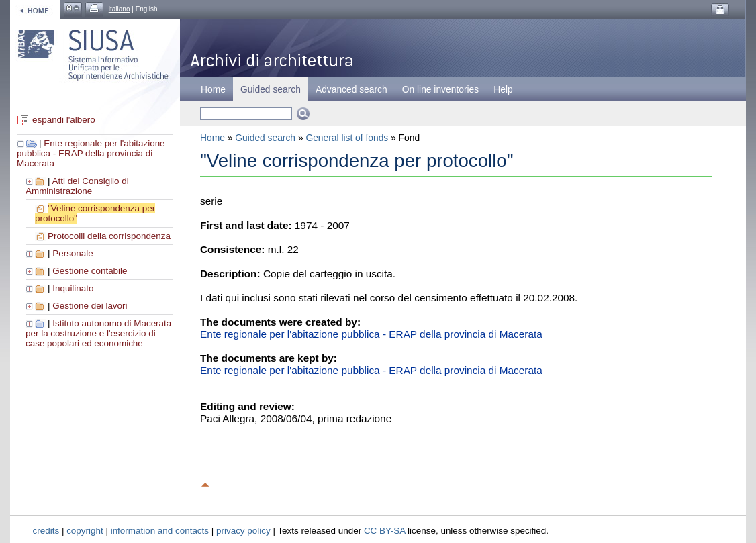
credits (46, 531)
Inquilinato (73, 288)
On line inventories (440, 89)
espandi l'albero (64, 120)
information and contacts (160, 531)
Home (213, 89)
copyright (85, 531)
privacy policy (243, 531)
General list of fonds (347, 138)
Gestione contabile (90, 271)
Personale (73, 253)
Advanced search (351, 89)
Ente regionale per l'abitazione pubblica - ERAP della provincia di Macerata (91, 153)
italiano (120, 9)
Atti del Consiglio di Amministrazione (77, 186)
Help (503, 89)
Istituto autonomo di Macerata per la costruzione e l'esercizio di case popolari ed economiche (98, 333)
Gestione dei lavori (90, 306)
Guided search (265, 138)
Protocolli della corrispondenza (109, 236)
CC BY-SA (385, 531)
